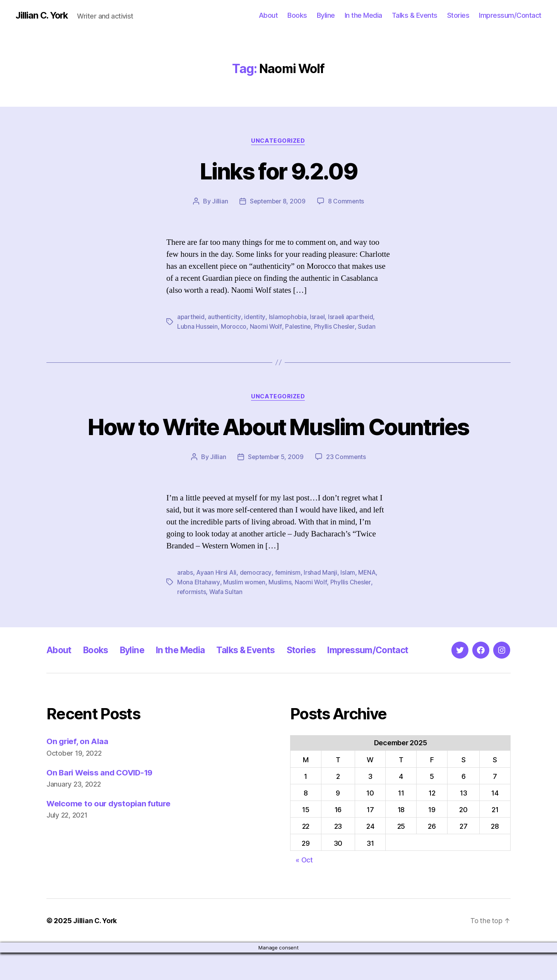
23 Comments (347, 485)
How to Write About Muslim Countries (279, 440)
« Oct (304, 887)
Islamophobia (288, 317)
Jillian (219, 201)
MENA (367, 601)
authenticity (225, 317)
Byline (326, 15)
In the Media (363, 15)
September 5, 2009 (275, 485)
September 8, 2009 (277, 201)
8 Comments (347, 201)
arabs (185, 601)
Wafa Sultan (226, 619)
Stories (458, 15)
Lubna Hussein (198, 326)
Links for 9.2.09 (278, 171)
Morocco (234, 326)
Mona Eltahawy (199, 610)
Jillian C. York (43, 15)
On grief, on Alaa (78, 769)
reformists (192, 619)
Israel (318, 317)
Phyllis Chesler (335, 326)
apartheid (191, 317)
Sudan (368, 326)
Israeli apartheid (352, 317)
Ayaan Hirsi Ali (216, 601)
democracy (256, 601)
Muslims (280, 610)
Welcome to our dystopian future (110, 831)
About (268, 15)
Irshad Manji (321, 601)
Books (297, 15)
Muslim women (244, 610)
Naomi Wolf (266, 326)
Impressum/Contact (510, 15)
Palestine (299, 326)
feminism (288, 601)
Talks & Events (415, 15)
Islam (348, 601)
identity (255, 317)
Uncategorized (278, 141)
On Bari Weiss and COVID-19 (102, 800)
